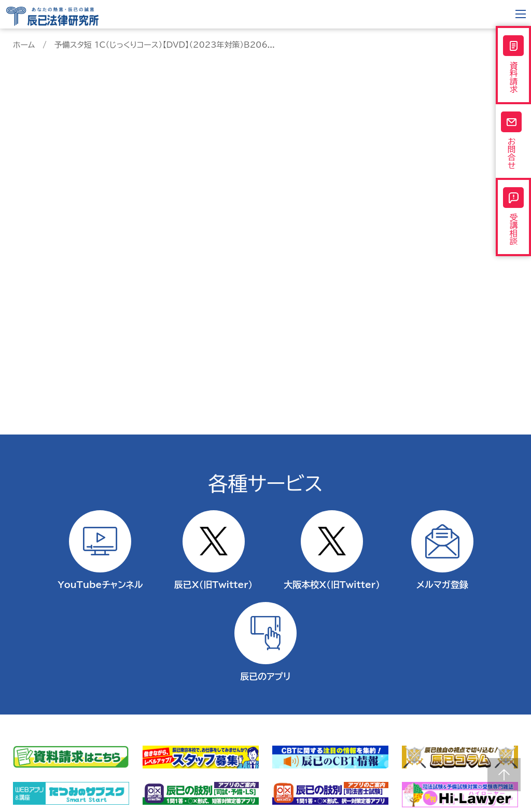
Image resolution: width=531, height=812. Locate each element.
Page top (504, 775)
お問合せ (513, 149)
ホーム (24, 45)
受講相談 (513, 231)
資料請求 (513, 67)
